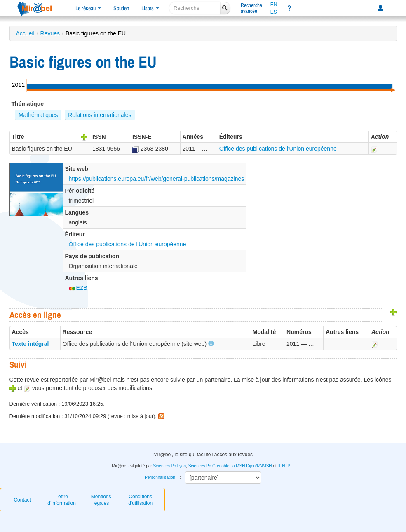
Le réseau (88, 8)
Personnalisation (160, 477)
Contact (22, 500)
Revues (50, 33)
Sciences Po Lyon (169, 466)
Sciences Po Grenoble (209, 466)
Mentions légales (101, 500)
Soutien (121, 8)
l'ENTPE (285, 466)
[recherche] (195, 8)
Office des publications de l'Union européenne (278, 149)
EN (274, 5)
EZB (78, 288)
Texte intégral (31, 344)
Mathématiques (38, 115)
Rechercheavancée (251, 8)
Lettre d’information (62, 500)
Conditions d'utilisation (140, 500)
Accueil (25, 33)
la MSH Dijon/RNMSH (252, 466)
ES (274, 12)
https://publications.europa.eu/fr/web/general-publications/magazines (157, 179)
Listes (150, 8)
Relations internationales (100, 115)
